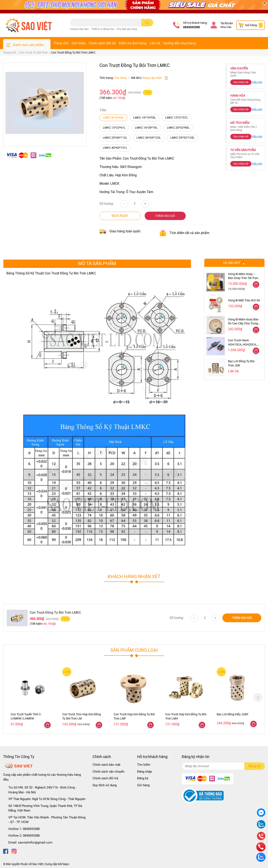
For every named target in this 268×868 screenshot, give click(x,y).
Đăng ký (143, 778)
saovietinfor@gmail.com (35, 842)
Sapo (66, 864)
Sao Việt (38, 864)
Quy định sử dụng (105, 785)
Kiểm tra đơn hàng (133, 43)
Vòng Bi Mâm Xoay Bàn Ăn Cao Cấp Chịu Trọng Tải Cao (243, 323)
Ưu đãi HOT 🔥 (234, 263)
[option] (31, 697)
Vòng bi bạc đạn (79, 29)
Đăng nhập (226, 27)
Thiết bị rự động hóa (103, 29)
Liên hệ (155, 43)
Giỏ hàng (143, 785)
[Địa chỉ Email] (223, 766)
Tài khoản (227, 23)
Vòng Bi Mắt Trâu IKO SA (244, 300)
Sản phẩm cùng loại (134, 650)
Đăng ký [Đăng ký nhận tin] (255, 766)
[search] (147, 23)
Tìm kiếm (144, 765)
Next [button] (258, 698)
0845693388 (191, 27)
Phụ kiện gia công (127, 29)
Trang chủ (61, 43)
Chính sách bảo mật (106, 765)
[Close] (264, 3)
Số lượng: (107, 204)
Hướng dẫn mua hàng (180, 43)
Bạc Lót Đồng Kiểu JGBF (233, 714)
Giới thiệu (79, 43)
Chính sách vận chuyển (108, 772)
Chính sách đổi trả (102, 43)
